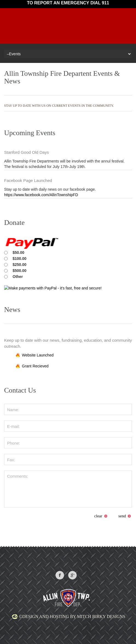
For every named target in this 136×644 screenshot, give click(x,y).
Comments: (68, 489)
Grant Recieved (35, 366)
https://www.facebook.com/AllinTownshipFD (41, 195)
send (125, 516)
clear (101, 516)
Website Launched (38, 355)
